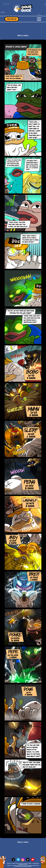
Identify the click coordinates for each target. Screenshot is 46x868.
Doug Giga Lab (12, 19)
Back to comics (23, 36)
